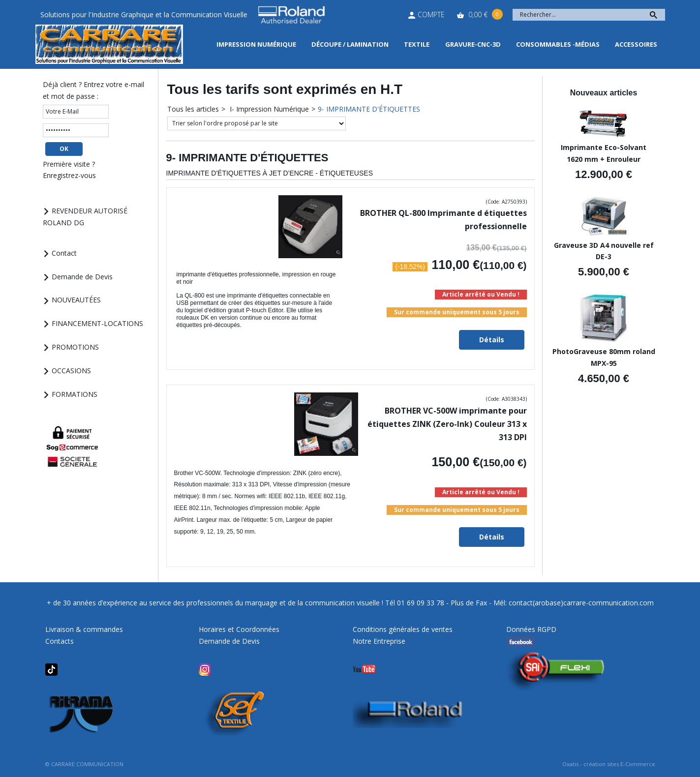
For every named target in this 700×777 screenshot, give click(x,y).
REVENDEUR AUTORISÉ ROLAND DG (85, 217)
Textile (417, 44)
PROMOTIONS (75, 347)
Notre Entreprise (379, 641)
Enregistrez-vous (69, 175)
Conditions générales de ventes (403, 629)
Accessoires (636, 44)
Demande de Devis (82, 277)
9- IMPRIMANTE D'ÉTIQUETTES (369, 109)
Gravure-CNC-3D (473, 44)
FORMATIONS (75, 394)
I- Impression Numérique (268, 109)
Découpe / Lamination (350, 44)
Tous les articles (193, 109)
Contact (64, 253)
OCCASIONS (71, 371)
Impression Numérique (256, 44)
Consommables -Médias (558, 44)
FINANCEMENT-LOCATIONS (97, 323)
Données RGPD (531, 629)
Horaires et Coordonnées (239, 629)
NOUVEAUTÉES (76, 300)
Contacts (60, 641)
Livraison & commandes (84, 629)
